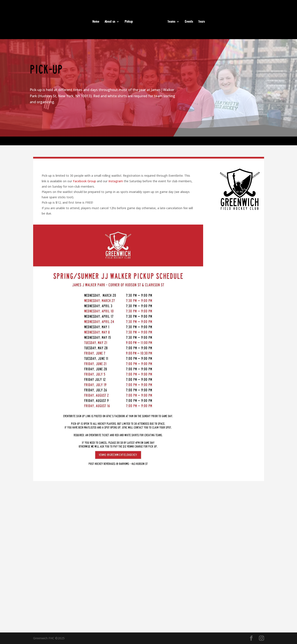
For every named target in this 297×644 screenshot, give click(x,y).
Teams (171, 22)
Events (189, 22)
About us (110, 22)
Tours (201, 22)
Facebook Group (84, 181)
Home (96, 22)
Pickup (129, 22)
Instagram (116, 181)
